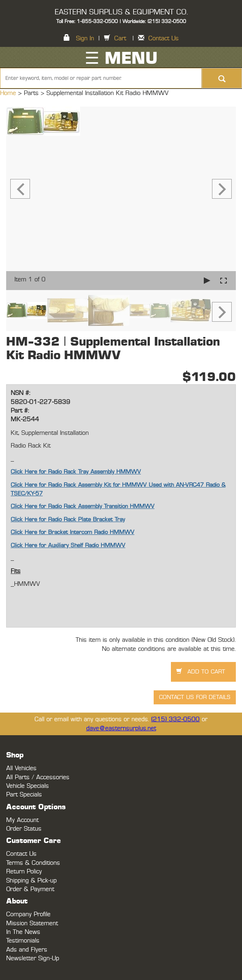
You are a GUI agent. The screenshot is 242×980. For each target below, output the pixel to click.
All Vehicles (21, 768)
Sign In (85, 38)
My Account (22, 820)
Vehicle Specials (28, 786)
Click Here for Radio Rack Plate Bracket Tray (68, 520)
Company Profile (28, 914)
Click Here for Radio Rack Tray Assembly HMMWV (76, 472)
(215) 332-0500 (175, 719)
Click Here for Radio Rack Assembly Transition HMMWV (83, 506)
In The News (23, 932)
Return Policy (24, 872)
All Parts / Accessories (38, 777)
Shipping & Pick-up (31, 881)
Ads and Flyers (27, 950)
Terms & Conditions (33, 863)
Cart (120, 38)
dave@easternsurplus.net (121, 728)
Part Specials (24, 795)
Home (9, 93)
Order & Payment (30, 889)
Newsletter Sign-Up (33, 958)
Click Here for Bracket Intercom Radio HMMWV (73, 532)
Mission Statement (32, 923)
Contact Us (164, 38)
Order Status (24, 829)
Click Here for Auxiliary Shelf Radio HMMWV (68, 546)
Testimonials (23, 941)
